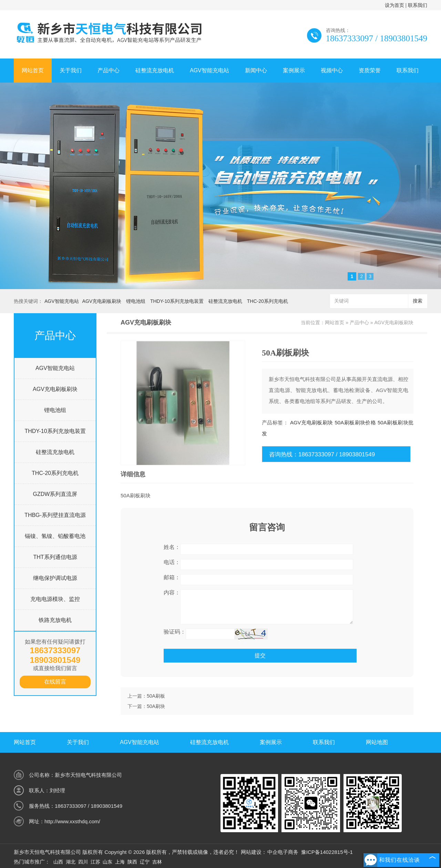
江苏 (95, 862)
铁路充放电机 (55, 620)
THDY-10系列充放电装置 (177, 301)
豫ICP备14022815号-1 (327, 852)
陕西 (132, 862)
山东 (107, 862)
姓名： (172, 547)
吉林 (157, 862)
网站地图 (377, 742)
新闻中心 (256, 70)
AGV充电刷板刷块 (102, 301)
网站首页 (33, 70)
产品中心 (109, 70)
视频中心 (332, 70)
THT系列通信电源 (55, 557)
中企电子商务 (283, 852)
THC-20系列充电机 (268, 301)
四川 (83, 862)
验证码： (175, 632)
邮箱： (172, 577)
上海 (120, 862)
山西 (58, 862)
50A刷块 (156, 706)
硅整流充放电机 (155, 70)
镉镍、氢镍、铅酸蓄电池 (55, 536)
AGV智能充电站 (209, 70)
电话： (172, 562)
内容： (172, 592)
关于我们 (71, 70)
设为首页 (394, 5)
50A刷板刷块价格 (355, 422)
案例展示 (294, 70)
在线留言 (55, 682)
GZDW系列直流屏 (55, 494)
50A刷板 (156, 696)
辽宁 (145, 862)
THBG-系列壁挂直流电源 (55, 515)
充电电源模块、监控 (55, 599)
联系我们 (418, 5)
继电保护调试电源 (55, 578)
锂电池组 (136, 301)
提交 (260, 655)
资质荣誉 (370, 70)
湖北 (71, 862)
